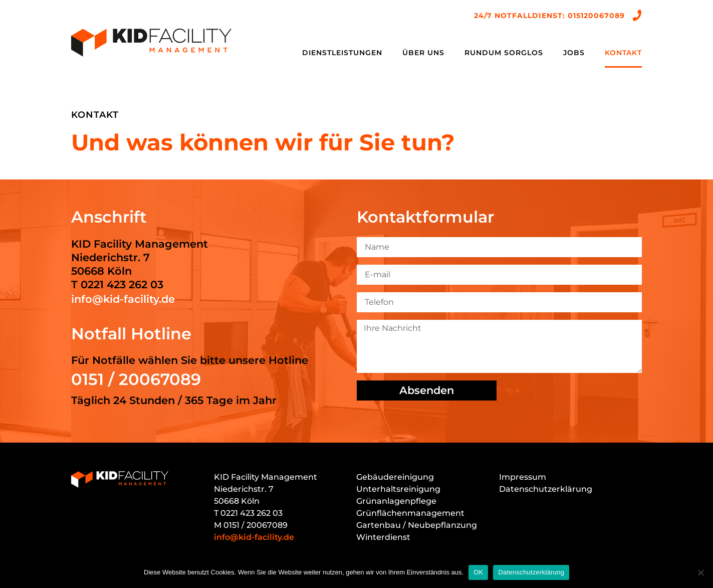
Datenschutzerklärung (546, 489)
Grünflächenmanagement (410, 513)
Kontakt (623, 53)
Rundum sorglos (504, 53)
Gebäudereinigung (395, 477)
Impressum (523, 477)
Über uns (423, 53)
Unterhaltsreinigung (398, 489)
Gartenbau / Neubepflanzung (417, 525)
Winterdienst (383, 537)
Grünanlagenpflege (396, 501)
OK (478, 572)
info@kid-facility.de (123, 299)
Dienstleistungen (342, 53)
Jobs (574, 53)
